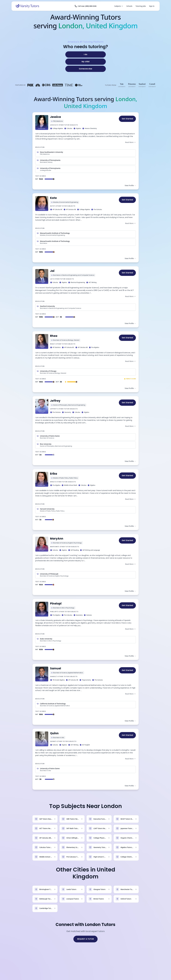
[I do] (86, 54)
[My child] (86, 62)
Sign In (152, 6)
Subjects (119, 6)
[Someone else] (86, 69)
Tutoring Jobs (141, 6)
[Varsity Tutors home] (27, 6)
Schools (129, 6)
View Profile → (130, 185)
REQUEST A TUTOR (85, 939)
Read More (130, 142)
